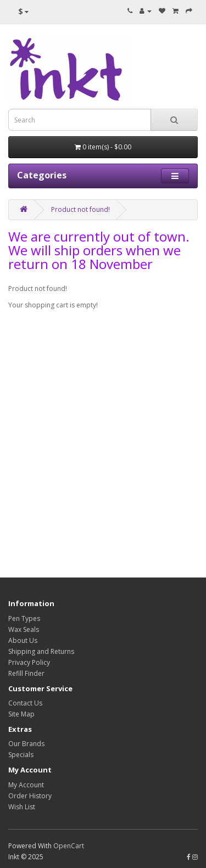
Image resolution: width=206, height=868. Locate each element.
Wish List (22, 807)
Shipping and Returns (41, 651)
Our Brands (26, 744)
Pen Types (24, 618)
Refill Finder (26, 673)
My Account (26, 785)
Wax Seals (24, 629)
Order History (30, 796)
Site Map (21, 714)
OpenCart (69, 846)
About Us (23, 640)
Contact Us (25, 703)
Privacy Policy (29, 662)
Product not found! (80, 209)
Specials (21, 755)
